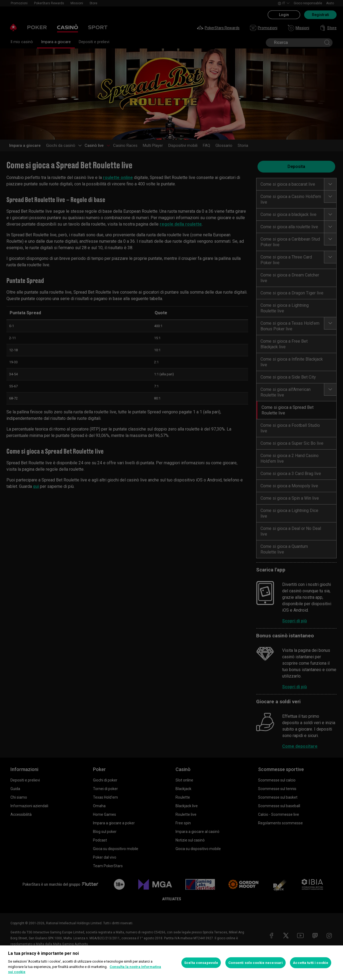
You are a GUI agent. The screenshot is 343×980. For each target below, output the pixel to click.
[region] (171, 963)
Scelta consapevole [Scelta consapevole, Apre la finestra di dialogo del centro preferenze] (201, 963)
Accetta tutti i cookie (311, 963)
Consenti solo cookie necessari (256, 963)
